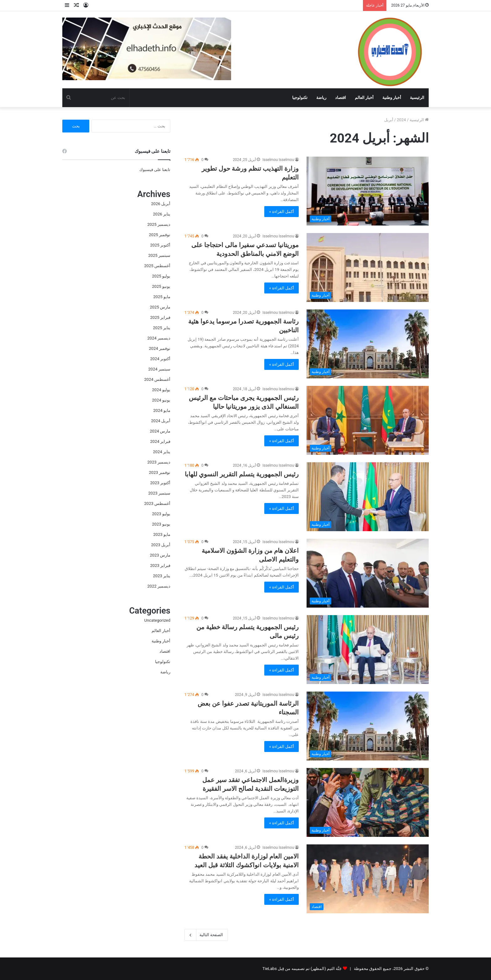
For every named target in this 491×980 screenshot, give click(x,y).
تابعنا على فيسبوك (155, 170)
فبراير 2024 (160, 441)
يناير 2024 (162, 452)
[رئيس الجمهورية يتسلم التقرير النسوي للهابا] (368, 497)
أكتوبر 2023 (160, 483)
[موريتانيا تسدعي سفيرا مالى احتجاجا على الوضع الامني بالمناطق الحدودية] (368, 267)
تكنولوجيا (300, 98)
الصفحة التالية (206, 935)
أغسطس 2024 (157, 379)
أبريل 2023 (161, 545)
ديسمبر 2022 (159, 586)
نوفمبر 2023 (160, 472)
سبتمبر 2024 (159, 369)
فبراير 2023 (160, 565)
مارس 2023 (160, 555)
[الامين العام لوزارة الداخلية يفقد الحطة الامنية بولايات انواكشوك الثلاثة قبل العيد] (368, 879)
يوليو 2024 (161, 390)
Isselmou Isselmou (278, 160)
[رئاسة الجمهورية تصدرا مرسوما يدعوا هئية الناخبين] (368, 344)
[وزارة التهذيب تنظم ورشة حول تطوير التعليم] (368, 191)
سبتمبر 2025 (159, 255)
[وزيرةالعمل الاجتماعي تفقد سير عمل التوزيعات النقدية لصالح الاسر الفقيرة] (368, 802)
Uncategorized (157, 620)
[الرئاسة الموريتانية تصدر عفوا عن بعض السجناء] (368, 726)
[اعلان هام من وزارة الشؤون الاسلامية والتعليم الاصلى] (368, 573)
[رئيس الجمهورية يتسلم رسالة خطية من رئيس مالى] (368, 650)
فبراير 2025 (160, 317)
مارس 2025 (160, 307)
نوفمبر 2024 (160, 348)
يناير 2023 (162, 576)
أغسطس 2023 (157, 503)
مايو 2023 (162, 534)
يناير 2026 (162, 214)
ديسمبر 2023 (159, 462)
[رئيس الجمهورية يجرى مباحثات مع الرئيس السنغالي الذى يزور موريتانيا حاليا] (368, 420)
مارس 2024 (160, 431)
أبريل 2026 (161, 204)
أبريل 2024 (161, 421)
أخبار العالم (364, 98)
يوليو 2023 (161, 514)
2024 (401, 120)
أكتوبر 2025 (160, 245)
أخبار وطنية (392, 98)
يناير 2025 (162, 328)
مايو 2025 (162, 297)
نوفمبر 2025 (160, 235)
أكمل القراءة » (282, 212)
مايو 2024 (162, 410)
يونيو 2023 (161, 524)
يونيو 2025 (161, 286)
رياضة (321, 98)
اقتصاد (341, 98)
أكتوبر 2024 (160, 359)
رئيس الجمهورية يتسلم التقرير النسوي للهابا (242, 474)
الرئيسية (417, 98)
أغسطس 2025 (157, 266)
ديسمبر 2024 (159, 338)
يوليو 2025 (161, 276)
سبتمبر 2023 (159, 493)
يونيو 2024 (161, 400)
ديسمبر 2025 (159, 224)
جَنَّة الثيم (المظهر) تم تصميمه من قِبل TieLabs (302, 969)
